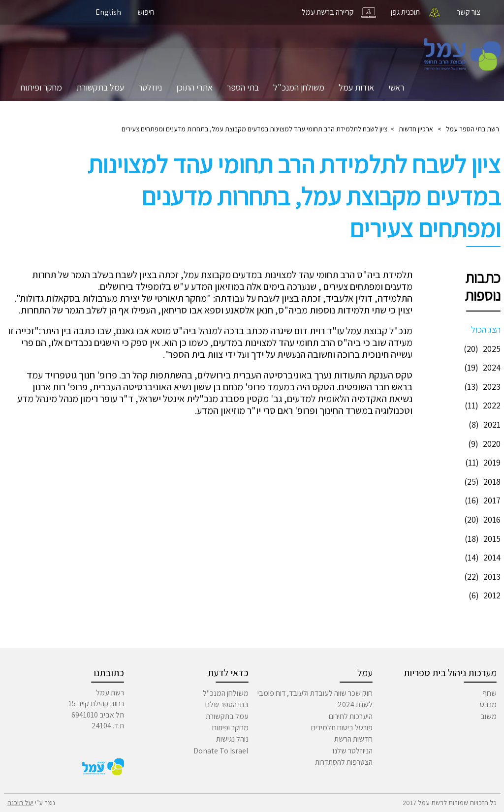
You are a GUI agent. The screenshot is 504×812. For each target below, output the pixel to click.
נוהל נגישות (232, 739)
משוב (488, 716)
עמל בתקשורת (100, 87)
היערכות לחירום (351, 716)
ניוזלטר (150, 87)
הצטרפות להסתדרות (344, 762)
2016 (481, 519)
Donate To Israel (221, 751)
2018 (481, 482)
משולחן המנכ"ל (299, 87)
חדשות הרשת (353, 739)
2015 (481, 539)
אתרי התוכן (194, 87)
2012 (483, 595)
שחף (489, 693)
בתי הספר (243, 87)
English (108, 12)
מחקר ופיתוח (41, 87)
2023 (481, 387)
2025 (481, 349)
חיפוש (146, 12)
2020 (483, 444)
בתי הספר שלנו (227, 704)
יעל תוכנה (20, 803)
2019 (482, 462)
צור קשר (469, 12)
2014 (481, 557)
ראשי (396, 87)
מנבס (488, 704)
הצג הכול (486, 329)
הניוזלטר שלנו (353, 751)
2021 (483, 424)
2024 (481, 367)
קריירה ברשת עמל (328, 12)
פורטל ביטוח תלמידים (342, 728)
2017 (481, 500)
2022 (481, 405)
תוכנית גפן (405, 12)
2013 (481, 577)
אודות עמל (356, 87)
